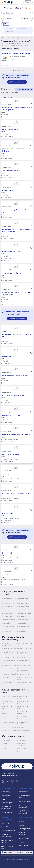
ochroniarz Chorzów (7, 616)
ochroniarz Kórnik (7, 607)
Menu (28, 2)
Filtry (6, 24)
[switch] (17, 82)
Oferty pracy (6, 792)
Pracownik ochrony (8, 356)
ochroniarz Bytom (23, 620)
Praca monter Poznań (8, 657)
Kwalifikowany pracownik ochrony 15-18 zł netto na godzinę (17, 109)
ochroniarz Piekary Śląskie (23, 599)
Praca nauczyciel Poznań (9, 649)
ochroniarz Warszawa (24, 607)
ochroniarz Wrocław (23, 626)
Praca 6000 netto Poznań (23, 702)
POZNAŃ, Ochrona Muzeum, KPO (13, 395)
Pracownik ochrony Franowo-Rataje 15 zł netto (16, 335)
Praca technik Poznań (24, 666)
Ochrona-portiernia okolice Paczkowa (15, 474)
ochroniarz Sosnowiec (8, 620)
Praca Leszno (6, 752)
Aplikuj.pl (3, 38)
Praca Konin (5, 749)
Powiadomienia (7, 812)
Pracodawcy (6, 795)
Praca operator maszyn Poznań (8, 661)
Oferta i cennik (23, 792)
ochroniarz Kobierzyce (8, 603)
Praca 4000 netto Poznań (23, 697)
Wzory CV (5, 827)
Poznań (26, 38)
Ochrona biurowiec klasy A (11, 273)
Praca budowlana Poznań (23, 718)
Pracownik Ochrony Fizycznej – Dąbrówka (16, 435)
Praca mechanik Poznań (9, 666)
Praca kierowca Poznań (8, 669)
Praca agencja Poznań (24, 731)
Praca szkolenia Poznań (9, 727)
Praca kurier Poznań (23, 674)
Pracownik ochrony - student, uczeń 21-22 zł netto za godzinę (17, 230)
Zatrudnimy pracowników (11, 171)
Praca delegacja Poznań (9, 731)
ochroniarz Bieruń (7, 623)
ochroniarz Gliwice (7, 631)
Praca (10, 38)
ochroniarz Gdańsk (23, 610)
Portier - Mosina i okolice (10, 454)
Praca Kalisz (21, 740)
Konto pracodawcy (25, 801)
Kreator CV (5, 823)
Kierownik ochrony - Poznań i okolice (15, 210)
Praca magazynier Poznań (23, 653)
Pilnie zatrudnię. (7, 513)
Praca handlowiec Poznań (7, 683)
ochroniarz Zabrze (7, 610)
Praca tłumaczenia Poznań (23, 723)
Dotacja (21, 842)
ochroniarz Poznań (23, 603)
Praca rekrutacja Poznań (9, 696)
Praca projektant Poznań (9, 677)
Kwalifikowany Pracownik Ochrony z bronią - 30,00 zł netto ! (17, 294)
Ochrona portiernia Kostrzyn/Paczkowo (16, 494)
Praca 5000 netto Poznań (7, 702)
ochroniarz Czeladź (23, 616)
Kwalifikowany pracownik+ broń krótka (15, 376)
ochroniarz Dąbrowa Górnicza (8, 627)
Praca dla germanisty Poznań (8, 718)
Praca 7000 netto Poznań (23, 713)
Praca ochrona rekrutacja (11, 251)
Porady (4, 799)
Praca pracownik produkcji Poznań (23, 670)
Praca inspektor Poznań (25, 644)
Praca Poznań (6, 740)
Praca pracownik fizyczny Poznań (6, 644)
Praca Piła (4, 743)
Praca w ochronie (8, 190)
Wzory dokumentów (8, 831)
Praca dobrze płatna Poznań (8, 713)
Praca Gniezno (22, 749)
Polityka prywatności (26, 829)
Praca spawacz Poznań (24, 657)
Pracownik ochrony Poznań (11, 415)
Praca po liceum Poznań (9, 722)
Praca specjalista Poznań (25, 649)
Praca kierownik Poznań (9, 674)
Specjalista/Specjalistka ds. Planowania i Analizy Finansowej (17, 54)
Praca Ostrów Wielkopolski (21, 744)
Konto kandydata (7, 803)
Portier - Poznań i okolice (10, 129)
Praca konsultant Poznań (25, 727)
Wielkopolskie (17, 38)
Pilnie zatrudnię (7, 553)
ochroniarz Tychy (7, 613)
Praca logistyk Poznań (24, 682)
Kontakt (21, 825)
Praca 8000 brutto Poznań (23, 708)
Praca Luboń (21, 752)
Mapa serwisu (23, 846)
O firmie (21, 821)
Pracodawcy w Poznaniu (7, 97)
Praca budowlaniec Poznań (7, 653)
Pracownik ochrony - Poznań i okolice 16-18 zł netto (16, 150)
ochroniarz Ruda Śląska (24, 613)
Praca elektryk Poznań (24, 660)
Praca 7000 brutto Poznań (7, 708)
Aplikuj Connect (24, 838)
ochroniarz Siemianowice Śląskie (9, 599)
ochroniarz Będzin (23, 623)
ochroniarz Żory (22, 631)
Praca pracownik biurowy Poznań (25, 678)
